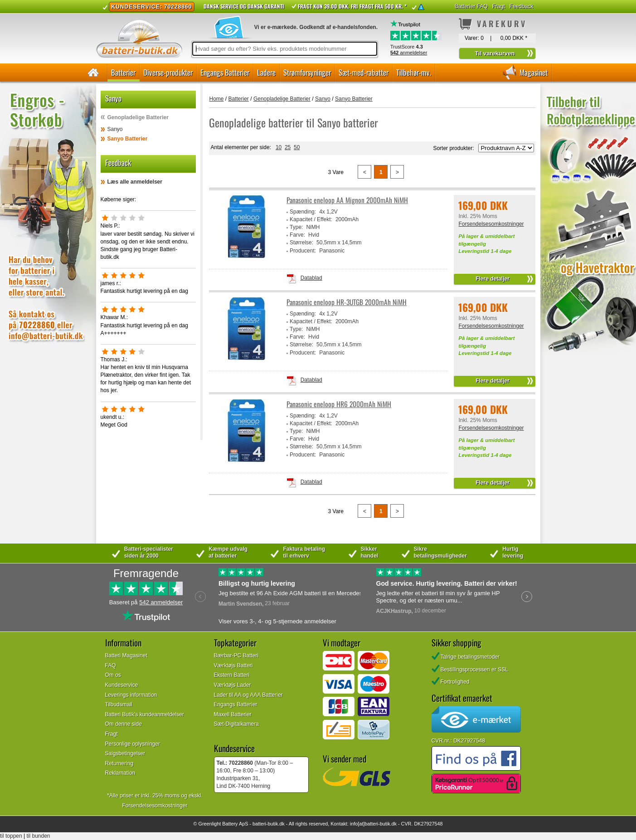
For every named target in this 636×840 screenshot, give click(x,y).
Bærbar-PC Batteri (236, 655)
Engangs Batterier (225, 72)
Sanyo (115, 129)
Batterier (123, 72)
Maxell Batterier (233, 714)
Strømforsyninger (307, 72)
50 (297, 147)
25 (288, 147)
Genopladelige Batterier (138, 117)
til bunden (39, 836)
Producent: (303, 251)
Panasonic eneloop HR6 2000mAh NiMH (339, 404)
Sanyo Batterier (128, 139)
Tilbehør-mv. (414, 72)
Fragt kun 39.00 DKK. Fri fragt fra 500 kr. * (352, 6)
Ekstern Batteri (232, 675)
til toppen (11, 836)
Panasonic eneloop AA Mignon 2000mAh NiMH (347, 200)
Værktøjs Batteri (233, 665)
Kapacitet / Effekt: (311, 219)
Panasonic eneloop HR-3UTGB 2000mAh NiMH (347, 302)
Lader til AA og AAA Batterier (248, 695)
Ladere (266, 72)
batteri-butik (265, 824)
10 (279, 147)
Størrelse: (301, 243)
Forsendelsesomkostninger (491, 224)
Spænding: (303, 212)
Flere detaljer (493, 279)
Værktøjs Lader (233, 685)
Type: (296, 227)
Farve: (297, 235)
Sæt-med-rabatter (364, 72)
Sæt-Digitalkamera (236, 724)
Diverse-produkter (168, 72)
